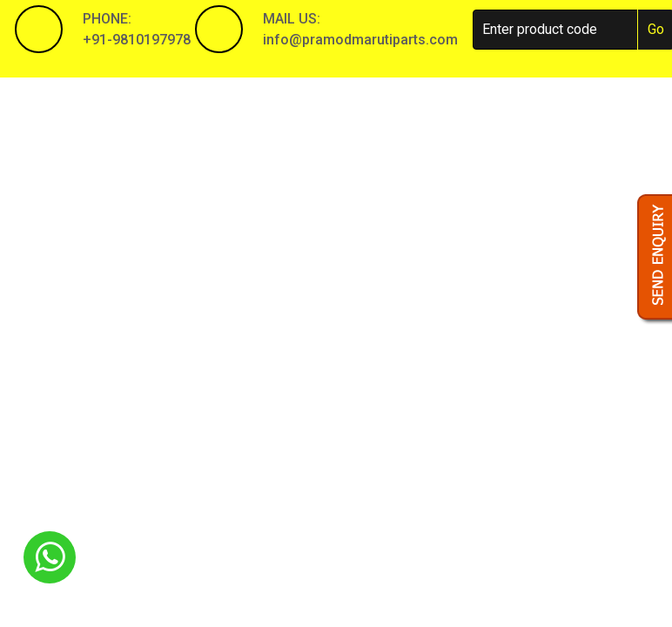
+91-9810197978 (137, 40)
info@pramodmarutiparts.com (360, 40)
